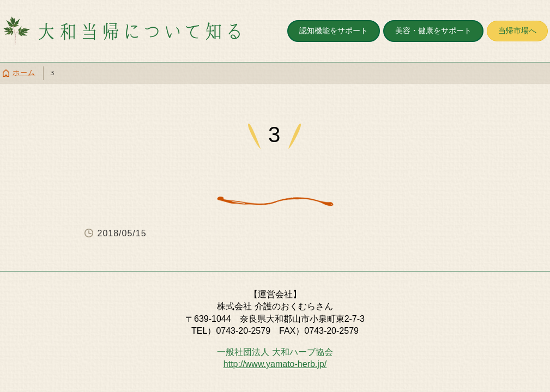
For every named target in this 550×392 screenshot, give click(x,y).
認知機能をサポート (334, 30)
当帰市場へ (517, 30)
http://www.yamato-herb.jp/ (275, 364)
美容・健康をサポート (433, 30)
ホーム (24, 73)
